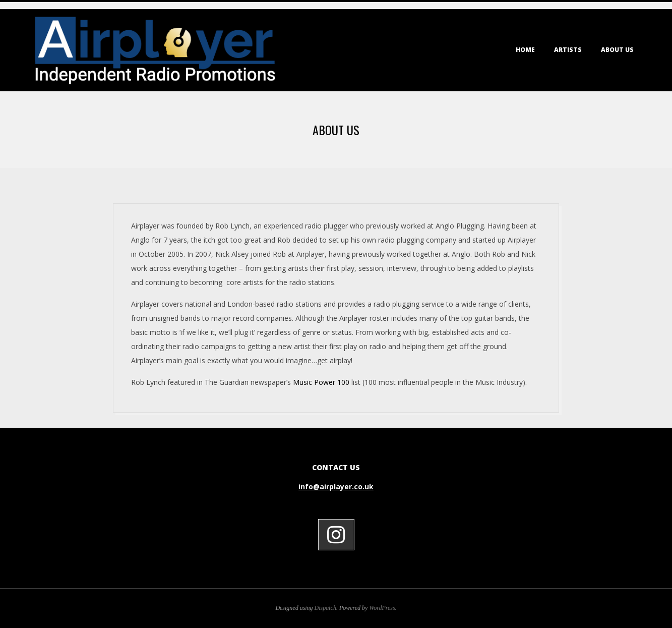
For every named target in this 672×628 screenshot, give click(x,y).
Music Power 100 (321, 382)
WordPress (382, 608)
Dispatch (325, 608)
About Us (617, 50)
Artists (568, 50)
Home (525, 50)
